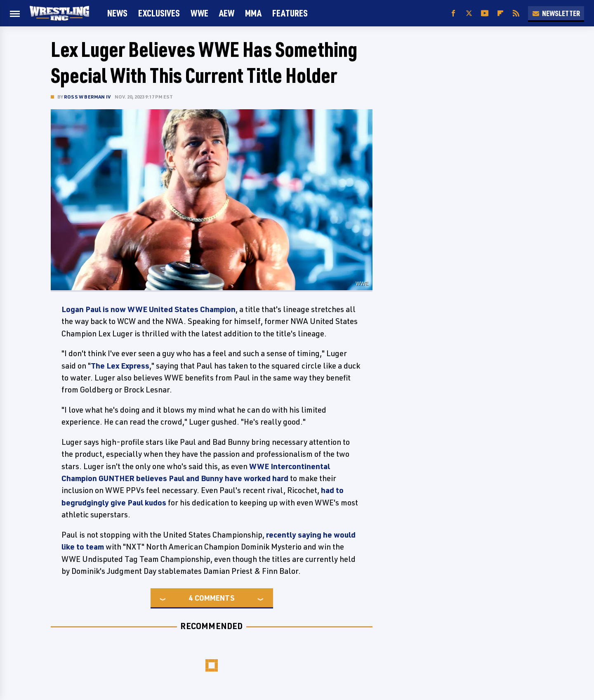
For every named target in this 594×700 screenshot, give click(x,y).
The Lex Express (120, 366)
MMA (253, 13)
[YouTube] (485, 13)
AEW (227, 13)
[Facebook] (453, 13)
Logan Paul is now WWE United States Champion (148, 309)
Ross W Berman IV (87, 97)
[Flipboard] (500, 13)
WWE (199, 13)
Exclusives (159, 13)
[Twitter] (469, 13)
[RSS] (516, 13)
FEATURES (290, 13)
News (117, 13)
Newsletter (556, 13)
